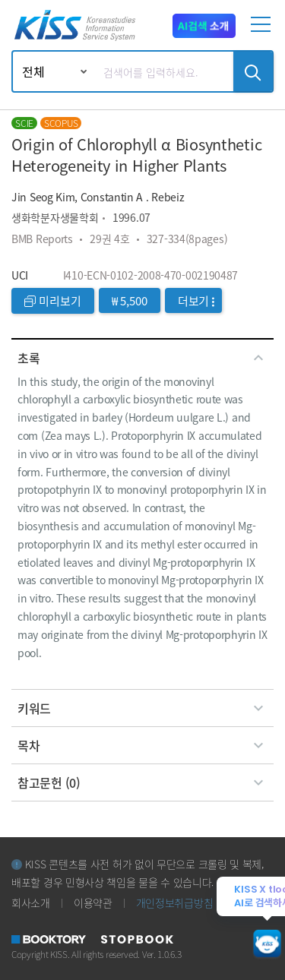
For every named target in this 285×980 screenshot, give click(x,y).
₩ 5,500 (130, 300)
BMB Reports (42, 239)
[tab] (142, 358)
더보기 (196, 300)
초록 (142, 358)
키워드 (142, 708)
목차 (142, 745)
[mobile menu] (263, 30)
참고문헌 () (142, 782)
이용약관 (93, 903)
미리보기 (53, 300)
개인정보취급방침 (175, 903)
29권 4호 (109, 239)
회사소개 (31, 903)
